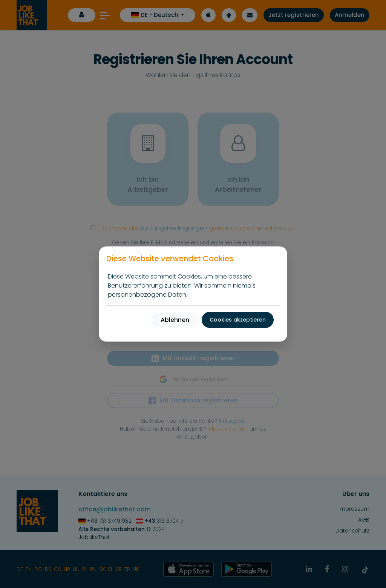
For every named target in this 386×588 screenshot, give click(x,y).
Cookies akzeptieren (238, 320)
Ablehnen (175, 320)
